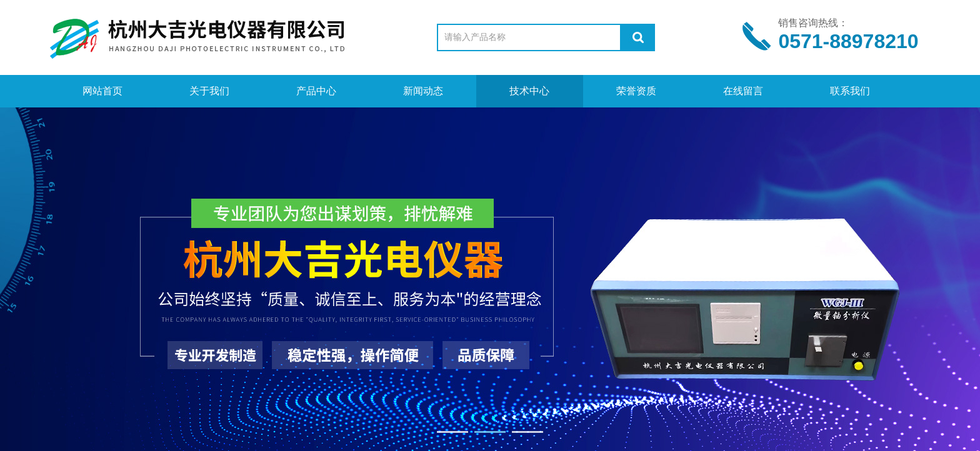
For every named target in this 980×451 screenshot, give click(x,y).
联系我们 (850, 91)
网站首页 (102, 91)
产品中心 (316, 91)
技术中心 (529, 91)
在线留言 (743, 91)
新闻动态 (423, 91)
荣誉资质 (636, 91)
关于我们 (209, 91)
